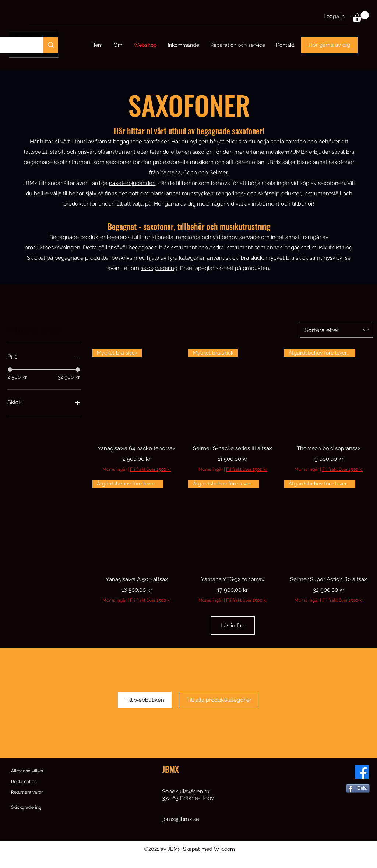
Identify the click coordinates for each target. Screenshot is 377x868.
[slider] (10, 370)
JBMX (171, 779)
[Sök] (51, 45)
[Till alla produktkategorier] (219, 710)
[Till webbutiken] (145, 710)
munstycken (198, 193)
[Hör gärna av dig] (329, 45)
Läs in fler (233, 631)
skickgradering (159, 268)
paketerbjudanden (132, 183)
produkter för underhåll (93, 204)
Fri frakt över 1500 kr (150, 469)
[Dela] (358, 798)
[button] (361, 17)
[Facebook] (362, 782)
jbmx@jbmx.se (181, 829)
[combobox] (337, 330)
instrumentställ (322, 193)
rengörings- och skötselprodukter (258, 193)
